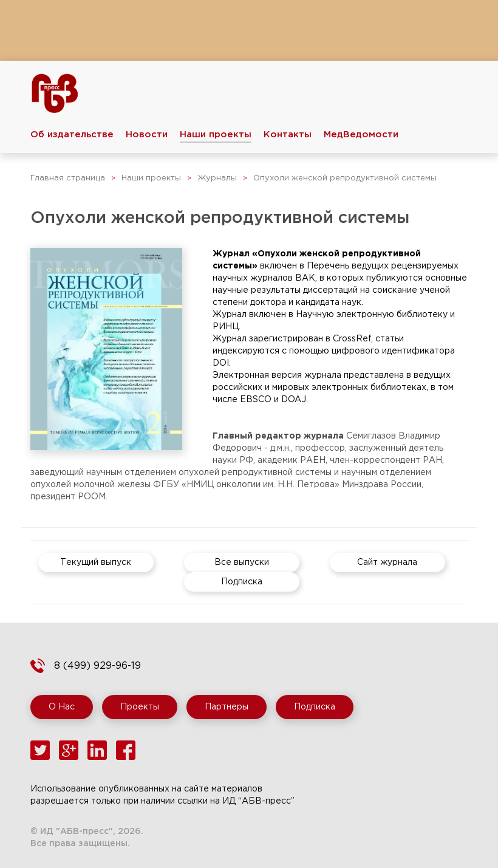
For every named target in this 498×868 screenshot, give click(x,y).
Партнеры (227, 707)
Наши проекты (216, 135)
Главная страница (68, 178)
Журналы (217, 178)
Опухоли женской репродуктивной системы (345, 178)
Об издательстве (72, 135)
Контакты (288, 135)
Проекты (140, 707)
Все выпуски (242, 562)
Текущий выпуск (96, 562)
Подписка (242, 582)
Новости (147, 135)
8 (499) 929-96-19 (97, 666)
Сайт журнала (387, 562)
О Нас (62, 707)
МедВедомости (361, 135)
